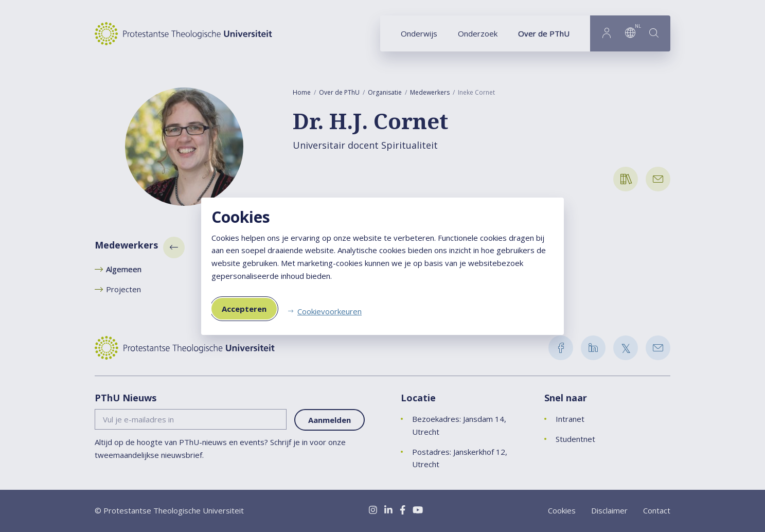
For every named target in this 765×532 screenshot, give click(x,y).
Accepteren (244, 309)
